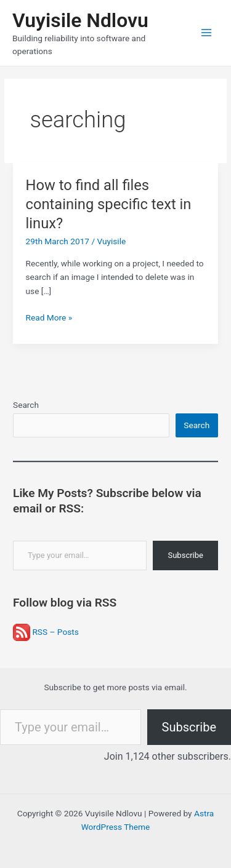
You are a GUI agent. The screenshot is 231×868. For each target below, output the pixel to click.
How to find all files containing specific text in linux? (109, 204)
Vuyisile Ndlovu (80, 20)
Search (26, 405)
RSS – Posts (46, 632)
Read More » (49, 318)
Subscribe (185, 555)
